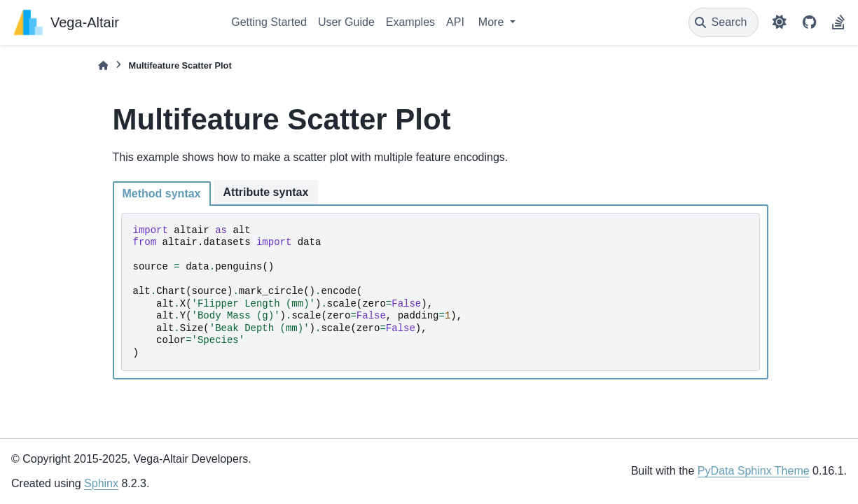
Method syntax (162, 194)
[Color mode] (780, 22)
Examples (410, 22)
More (493, 22)
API (455, 22)
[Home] (103, 65)
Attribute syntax (266, 192)
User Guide (346, 22)
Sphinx (101, 483)
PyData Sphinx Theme (754, 471)
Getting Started (269, 22)
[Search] (724, 22)
